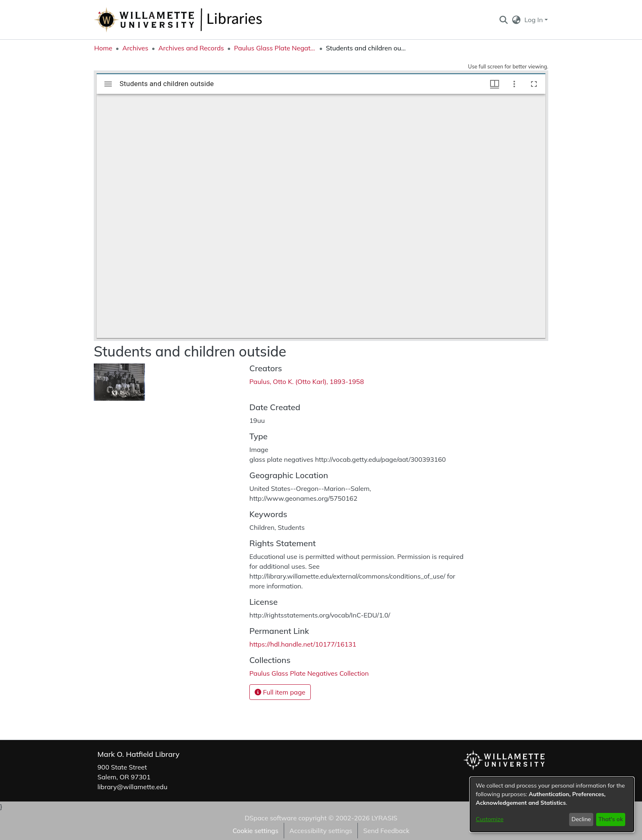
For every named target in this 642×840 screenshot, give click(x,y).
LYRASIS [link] (384, 818)
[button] (503, 20)
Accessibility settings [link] (321, 831)
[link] (309, 673)
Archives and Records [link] (191, 48)
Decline (581, 819)
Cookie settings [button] (255, 831)
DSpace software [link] (270, 818)
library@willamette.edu (132, 787)
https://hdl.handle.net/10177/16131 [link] (303, 644)
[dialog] (552, 805)
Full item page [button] (280, 692)
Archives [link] (136, 48)
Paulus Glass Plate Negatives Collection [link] (275, 48)
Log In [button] (535, 20)
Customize (490, 819)
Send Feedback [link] (386, 831)
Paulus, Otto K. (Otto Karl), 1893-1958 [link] (307, 381)
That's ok (610, 819)
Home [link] (103, 48)
